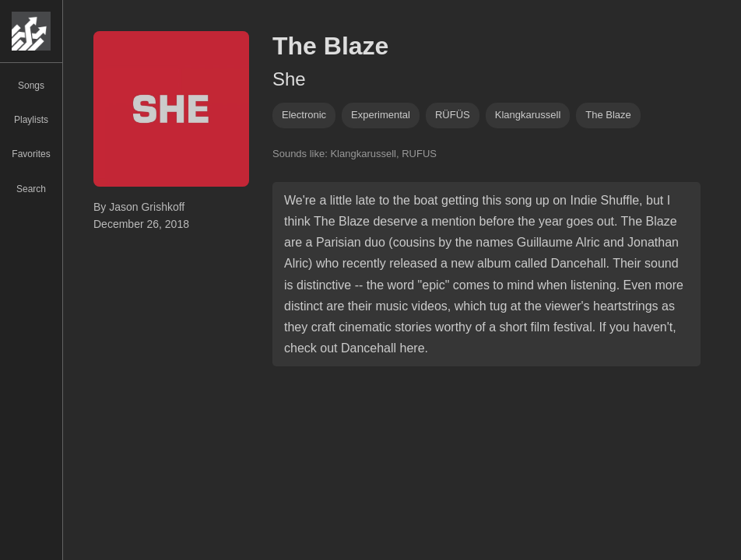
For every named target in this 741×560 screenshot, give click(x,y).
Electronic (304, 115)
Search (31, 189)
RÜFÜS (453, 115)
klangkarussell (528, 115)
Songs (31, 86)
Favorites (31, 154)
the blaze (608, 115)
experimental (381, 115)
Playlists (31, 120)
